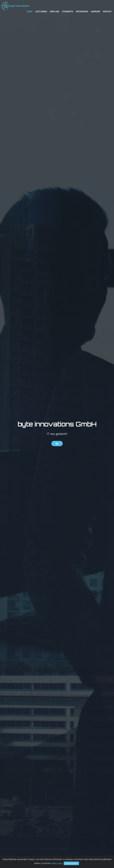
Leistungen (41, 12)
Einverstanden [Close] (71, 863)
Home (30, 12)
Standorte (68, 12)
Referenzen (82, 12)
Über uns (54, 12)
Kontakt (107, 12)
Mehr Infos (57, 863)
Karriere (95, 12)
